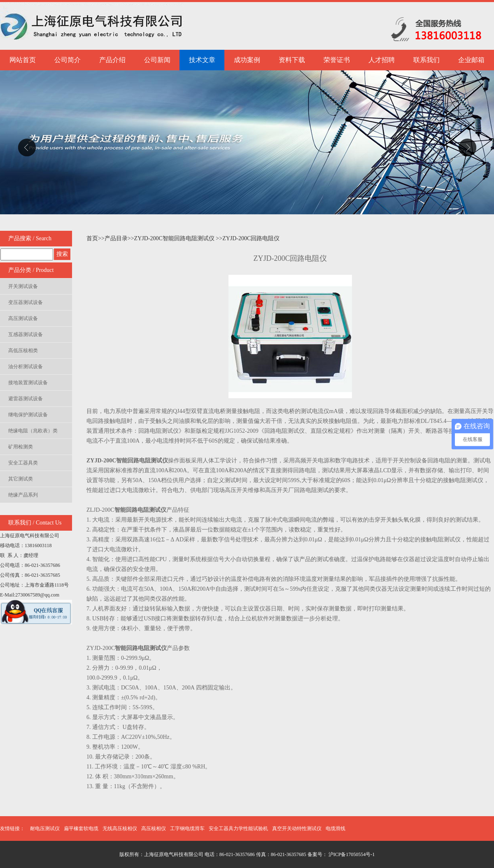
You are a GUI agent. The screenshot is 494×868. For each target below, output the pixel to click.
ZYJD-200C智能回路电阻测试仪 (175, 238)
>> (101, 238)
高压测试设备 (23, 318)
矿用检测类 (21, 447)
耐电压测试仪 (45, 829)
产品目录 (116, 238)
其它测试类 (21, 479)
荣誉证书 (337, 60)
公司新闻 (157, 60)
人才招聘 (382, 60)
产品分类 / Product (31, 270)
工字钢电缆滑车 (187, 829)
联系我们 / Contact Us (35, 523)
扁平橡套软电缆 (81, 829)
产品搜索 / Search (30, 238)
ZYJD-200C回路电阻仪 (251, 238)
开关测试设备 (23, 286)
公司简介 (68, 60)
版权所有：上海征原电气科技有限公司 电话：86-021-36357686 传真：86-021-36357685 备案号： (223, 854)
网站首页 (23, 60)
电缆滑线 (336, 829)
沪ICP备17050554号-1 (351, 854)
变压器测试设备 (26, 302)
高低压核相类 (23, 350)
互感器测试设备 (26, 334)
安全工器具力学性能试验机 (238, 829)
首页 (92, 238)
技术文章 (202, 60)
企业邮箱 (471, 60)
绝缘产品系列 (23, 495)
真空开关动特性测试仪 (297, 829)
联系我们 (426, 60)
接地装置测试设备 (28, 383)
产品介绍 (112, 60)
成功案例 (247, 60)
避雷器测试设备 (26, 399)
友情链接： (12, 829)
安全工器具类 (23, 463)
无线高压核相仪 (120, 829)
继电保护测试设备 (28, 415)
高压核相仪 (154, 829)
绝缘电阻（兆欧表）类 (33, 431)
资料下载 (292, 60)
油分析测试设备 (26, 367)
